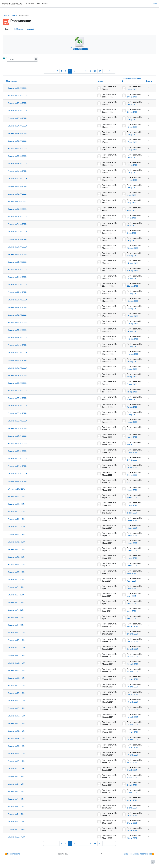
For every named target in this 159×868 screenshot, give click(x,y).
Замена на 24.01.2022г (24, 482)
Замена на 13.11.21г (23, 739)
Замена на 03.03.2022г (24, 232)
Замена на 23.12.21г (23, 505)
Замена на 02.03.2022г (24, 240)
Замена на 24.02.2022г (24, 278)
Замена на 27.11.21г (23, 648)
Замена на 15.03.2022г (24, 164)
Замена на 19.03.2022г (24, 134)
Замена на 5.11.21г (22, 792)
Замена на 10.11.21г (23, 762)
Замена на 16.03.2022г (24, 157)
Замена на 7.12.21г (22, 595)
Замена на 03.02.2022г (24, 414)
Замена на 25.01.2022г (24, 474)
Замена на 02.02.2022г (24, 421)
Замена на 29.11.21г (23, 641)
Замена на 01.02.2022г (24, 429)
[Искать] (26, 59)
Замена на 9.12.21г (22, 580)
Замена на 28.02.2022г (24, 255)
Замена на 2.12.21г (22, 626)
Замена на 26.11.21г (23, 656)
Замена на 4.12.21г (22, 610)
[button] (10, 59)
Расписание (79, 49)
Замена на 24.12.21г (23, 497)
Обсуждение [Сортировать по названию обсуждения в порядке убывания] (17, 81)
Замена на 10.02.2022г (24, 368)
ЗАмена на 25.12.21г (23, 489)
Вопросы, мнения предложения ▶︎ (133, 854)
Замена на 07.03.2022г (24, 210)
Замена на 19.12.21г (23, 535)
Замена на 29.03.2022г (24, 96)
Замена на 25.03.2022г (24, 119)
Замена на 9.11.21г (22, 769)
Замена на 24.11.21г (23, 671)
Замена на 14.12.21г (23, 550)
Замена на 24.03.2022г (24, 126)
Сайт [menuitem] (38, 4)
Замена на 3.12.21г (22, 618)
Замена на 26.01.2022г (24, 467)
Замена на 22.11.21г (23, 686)
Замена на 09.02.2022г (24, 376)
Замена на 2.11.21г (22, 815)
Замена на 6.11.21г (22, 784)
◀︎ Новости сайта (18, 854)
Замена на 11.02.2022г (24, 361)
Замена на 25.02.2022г (24, 270)
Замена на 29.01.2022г (24, 444)
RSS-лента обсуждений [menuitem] (31, 29)
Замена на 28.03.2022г (24, 104)
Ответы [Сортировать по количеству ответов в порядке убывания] (143, 81)
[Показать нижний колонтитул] (153, 862)
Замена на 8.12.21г (22, 588)
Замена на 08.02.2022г (24, 384)
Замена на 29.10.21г (23, 837)
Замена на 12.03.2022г (24, 179)
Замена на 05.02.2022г (24, 399)
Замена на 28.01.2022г (24, 452)
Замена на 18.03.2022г (24, 141)
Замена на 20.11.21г (23, 694)
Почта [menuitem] (45, 4)
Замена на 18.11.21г (23, 709)
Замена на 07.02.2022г (24, 391)
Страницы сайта (16, 16)
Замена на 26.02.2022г (24, 263)
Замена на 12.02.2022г (24, 353)
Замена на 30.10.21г (23, 830)
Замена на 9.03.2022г (23, 202)
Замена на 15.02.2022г (24, 338)
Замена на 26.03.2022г (24, 111)
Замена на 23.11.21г (23, 679)
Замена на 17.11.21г (23, 716)
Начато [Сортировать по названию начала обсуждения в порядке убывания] (94, 81)
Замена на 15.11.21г (23, 731)
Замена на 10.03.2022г (24, 194)
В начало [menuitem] (30, 4)
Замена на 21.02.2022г (24, 300)
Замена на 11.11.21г (23, 754)
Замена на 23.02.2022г (24, 285)
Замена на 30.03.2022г (24, 89)
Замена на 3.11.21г (22, 807)
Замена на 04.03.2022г (24, 225)
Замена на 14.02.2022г (24, 346)
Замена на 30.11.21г (23, 633)
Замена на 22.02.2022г (24, 293)
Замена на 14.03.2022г (24, 172)
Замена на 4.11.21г (22, 800)
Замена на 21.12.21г (23, 520)
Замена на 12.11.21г (23, 747)
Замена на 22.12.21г (23, 512)
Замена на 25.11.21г (23, 663)
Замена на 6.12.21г (22, 603)
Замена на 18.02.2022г (24, 315)
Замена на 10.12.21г (23, 573)
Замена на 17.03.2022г (24, 149)
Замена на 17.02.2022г (24, 323)
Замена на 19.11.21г (23, 701)
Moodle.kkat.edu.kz (12, 4)
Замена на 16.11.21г (23, 724)
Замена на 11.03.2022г (24, 187)
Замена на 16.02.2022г (24, 331)
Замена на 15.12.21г (23, 542)
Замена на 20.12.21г (23, 527)
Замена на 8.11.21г (22, 777)
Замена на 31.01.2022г (24, 436)
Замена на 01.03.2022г (24, 247)
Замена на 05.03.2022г (24, 217)
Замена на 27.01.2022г (24, 459)
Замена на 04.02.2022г (24, 406)
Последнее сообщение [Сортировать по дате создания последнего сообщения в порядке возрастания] (126, 79)
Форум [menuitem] (14, 29)
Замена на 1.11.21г (22, 822)
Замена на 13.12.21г (23, 558)
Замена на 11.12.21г (23, 565)
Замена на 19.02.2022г (24, 308)
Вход (155, 4)
